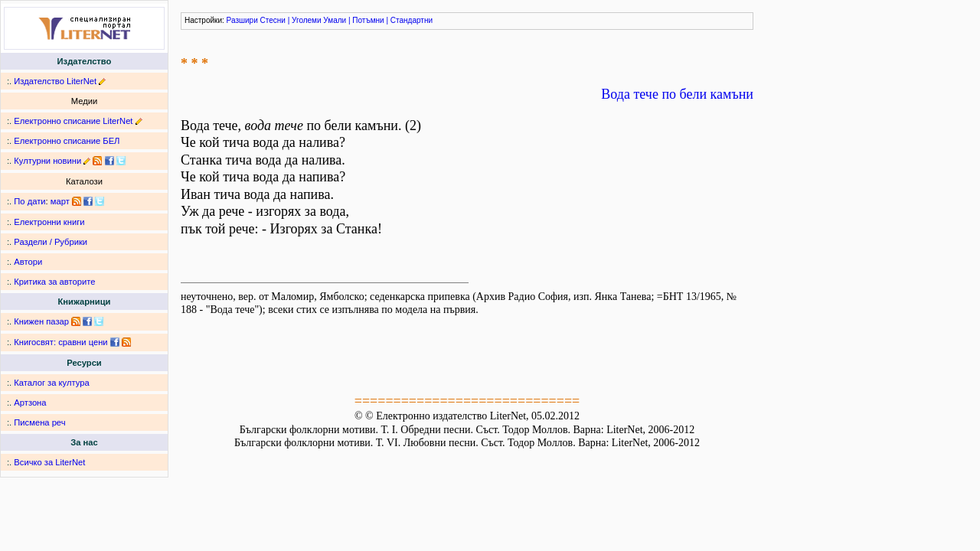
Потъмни (368, 20)
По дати (29, 201)
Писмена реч (39, 422)
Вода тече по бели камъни (677, 94)
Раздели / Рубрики (51, 242)
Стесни (273, 20)
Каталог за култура (51, 383)
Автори (28, 262)
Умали (335, 20)
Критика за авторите (54, 282)
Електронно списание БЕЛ (67, 141)
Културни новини (47, 161)
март (60, 201)
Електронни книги (49, 222)
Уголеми (307, 20)
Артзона (30, 403)
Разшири (242, 20)
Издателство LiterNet (55, 81)
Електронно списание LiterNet (73, 121)
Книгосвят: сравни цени (60, 342)
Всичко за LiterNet (49, 462)
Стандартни (412, 20)
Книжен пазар (41, 321)
